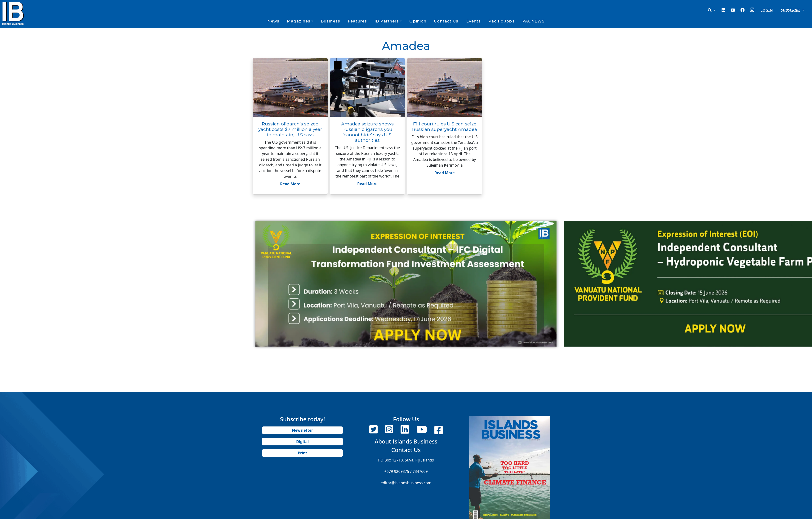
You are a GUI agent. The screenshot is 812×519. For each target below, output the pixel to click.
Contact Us (446, 21)
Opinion (418, 21)
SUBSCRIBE (791, 10)
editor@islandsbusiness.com (406, 483)
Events (474, 21)
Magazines (299, 21)
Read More (290, 184)
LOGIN (767, 10)
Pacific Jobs (501, 21)
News (273, 21)
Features (357, 21)
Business (330, 21)
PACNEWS (533, 21)
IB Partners (387, 21)
